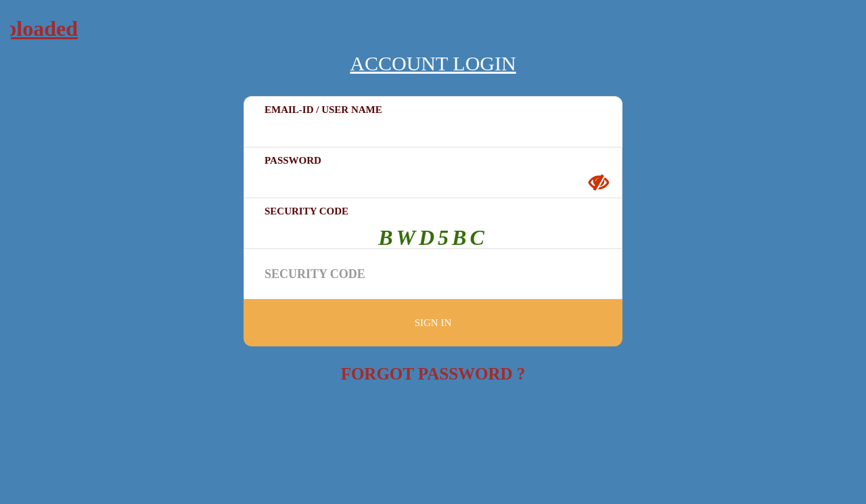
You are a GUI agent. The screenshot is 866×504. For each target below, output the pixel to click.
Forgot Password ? (433, 374)
